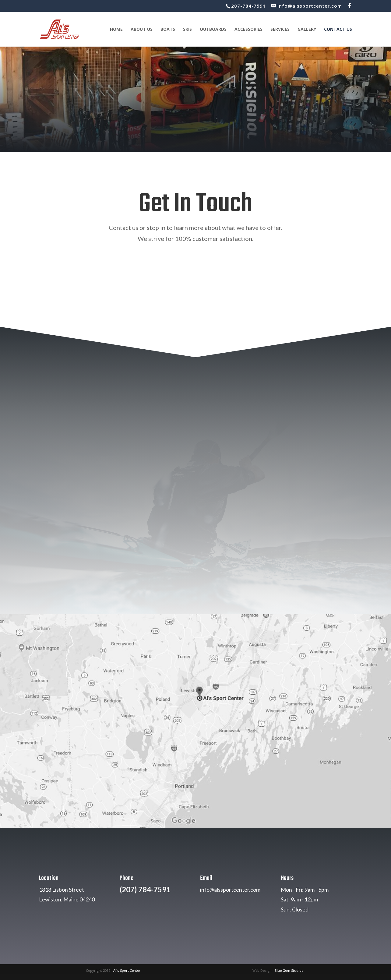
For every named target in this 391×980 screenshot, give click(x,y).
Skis (187, 30)
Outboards (213, 30)
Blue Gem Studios (289, 970)
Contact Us (338, 30)
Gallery (307, 30)
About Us (142, 30)
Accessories (248, 30)
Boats (168, 30)
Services (280, 30)
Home (116, 30)
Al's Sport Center (127, 970)
